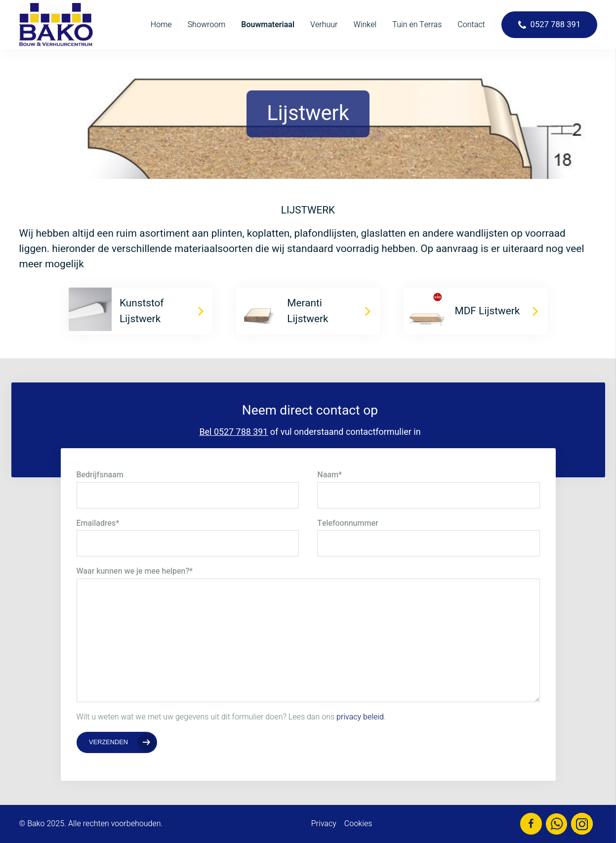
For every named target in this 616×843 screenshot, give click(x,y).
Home (161, 25)
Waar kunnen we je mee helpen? (135, 571)
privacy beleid (360, 717)
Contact (471, 25)
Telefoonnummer (348, 523)
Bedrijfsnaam (100, 475)
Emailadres (98, 523)
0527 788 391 (556, 25)
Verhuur (324, 25)
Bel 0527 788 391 (233, 432)
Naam (329, 475)
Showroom (207, 25)
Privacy (324, 824)
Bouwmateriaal (268, 25)
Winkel (365, 25)
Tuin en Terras (417, 25)
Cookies (358, 824)
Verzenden (108, 742)
